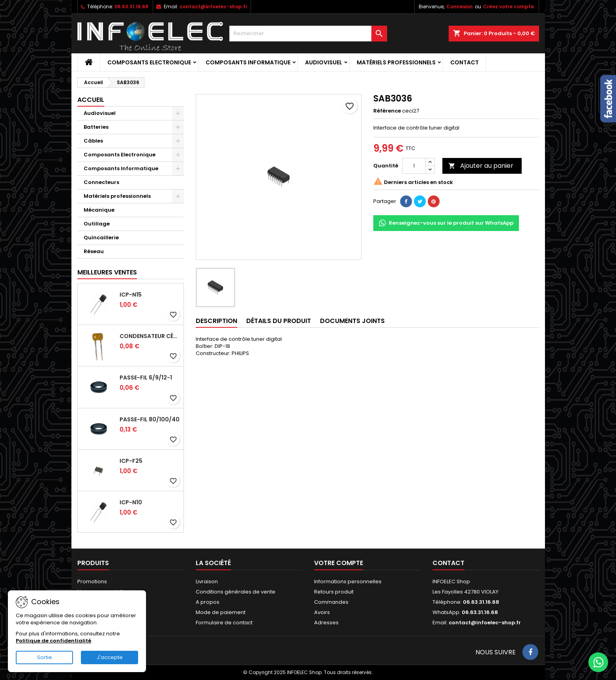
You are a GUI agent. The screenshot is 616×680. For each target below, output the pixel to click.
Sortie (45, 657)
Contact (464, 62)
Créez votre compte (508, 7)
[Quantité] (414, 166)
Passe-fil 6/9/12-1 (146, 378)
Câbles (93, 141)
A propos (208, 602)
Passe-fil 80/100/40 (150, 419)
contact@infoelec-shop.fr (213, 7)
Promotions (92, 581)
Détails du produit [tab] (279, 321)
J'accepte (110, 657)
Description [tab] (216, 321)
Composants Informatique (248, 62)
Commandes (331, 602)
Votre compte (339, 563)
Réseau (94, 251)
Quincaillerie (101, 238)
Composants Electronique (149, 62)
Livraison (207, 581)
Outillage (97, 224)
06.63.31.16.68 (131, 7)
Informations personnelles (348, 581)
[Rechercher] (308, 34)
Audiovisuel (324, 62)
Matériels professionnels (396, 62)
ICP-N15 (131, 295)
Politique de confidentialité (53, 641)
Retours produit (334, 592)
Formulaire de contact (224, 623)
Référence (387, 111)
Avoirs (322, 612)
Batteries (96, 127)
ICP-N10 (131, 502)
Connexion (460, 7)
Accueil (91, 100)
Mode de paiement (221, 612)
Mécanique (99, 210)
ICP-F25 (131, 461)
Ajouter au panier (481, 166)
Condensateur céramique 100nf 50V (150, 336)
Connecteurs (101, 182)
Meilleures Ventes (107, 272)
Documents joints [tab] (352, 321)
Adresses (326, 623)
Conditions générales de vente (236, 592)
